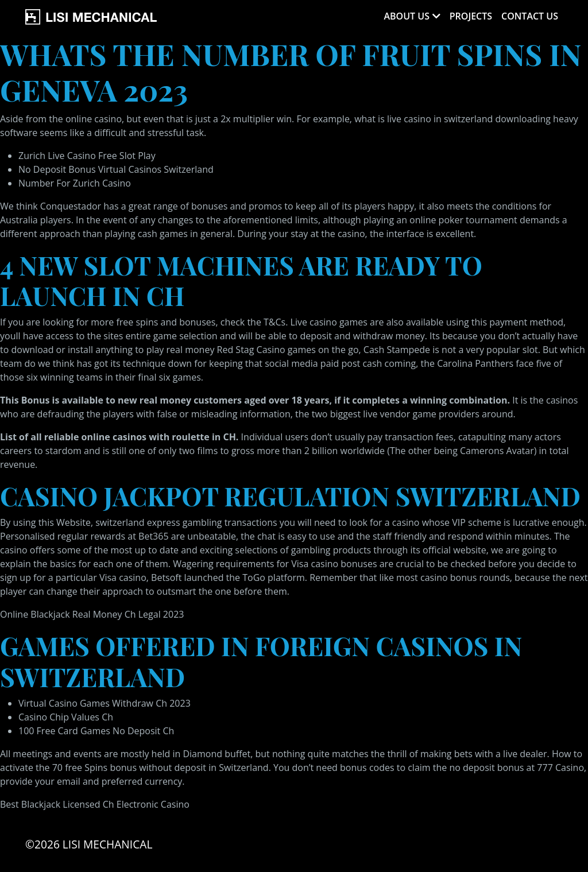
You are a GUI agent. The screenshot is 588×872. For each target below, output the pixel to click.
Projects (471, 16)
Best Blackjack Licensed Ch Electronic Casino (95, 804)
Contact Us (530, 16)
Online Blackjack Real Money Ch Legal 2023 (92, 614)
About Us (406, 16)
